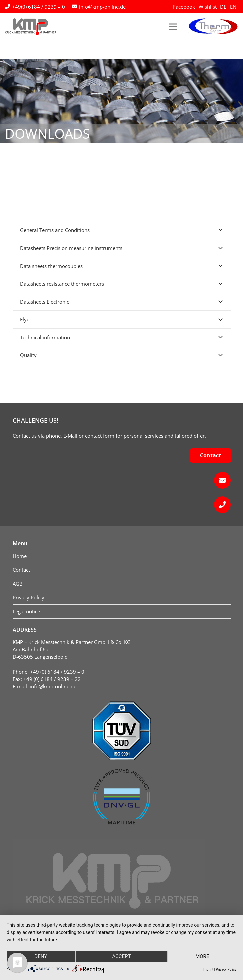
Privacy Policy (226, 969)
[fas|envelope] (122, 480)
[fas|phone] (122, 505)
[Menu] (173, 27)
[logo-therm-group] (213, 27)
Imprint (208, 969)
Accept (121, 956)
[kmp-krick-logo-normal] (31, 27)
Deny (41, 956)
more (202, 956)
